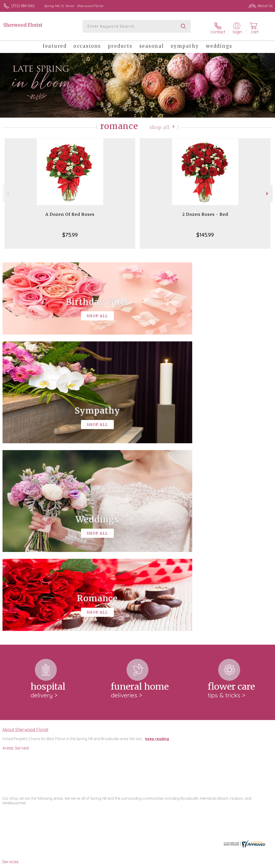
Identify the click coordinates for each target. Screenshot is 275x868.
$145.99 (205, 232)
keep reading (157, 549)
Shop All (160, 125)
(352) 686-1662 (23, 6)
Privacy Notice (195, 863)
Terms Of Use (168, 863)
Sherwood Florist (23, 25)
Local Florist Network (228, 863)
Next (268, 191)
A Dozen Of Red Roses (70, 212)
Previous (7, 191)
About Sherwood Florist (25, 539)
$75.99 (70, 232)
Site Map (256, 863)
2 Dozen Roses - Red (205, 212)
